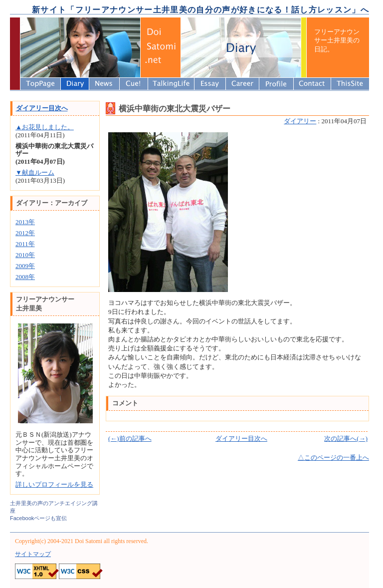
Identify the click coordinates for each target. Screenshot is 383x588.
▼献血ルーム (35, 172)
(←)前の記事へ (130, 439)
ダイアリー (300, 121)
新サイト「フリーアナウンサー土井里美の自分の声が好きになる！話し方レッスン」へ (200, 10)
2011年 (25, 244)
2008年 (25, 277)
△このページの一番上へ (333, 457)
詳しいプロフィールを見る (54, 484)
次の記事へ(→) (346, 439)
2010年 (25, 255)
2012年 (25, 233)
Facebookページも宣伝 (38, 518)
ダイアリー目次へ (241, 439)
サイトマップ (33, 554)
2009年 (25, 266)
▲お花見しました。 (45, 127)
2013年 (25, 222)
